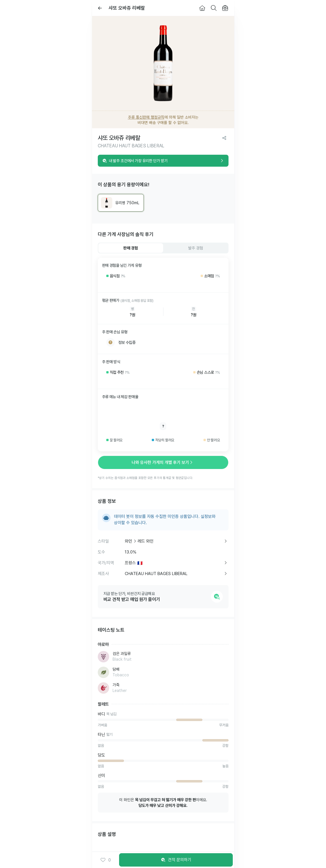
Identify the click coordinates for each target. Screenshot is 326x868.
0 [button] (106, 860)
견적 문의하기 (176, 860)
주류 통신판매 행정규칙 (146, 117)
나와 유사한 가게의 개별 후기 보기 (163, 462)
